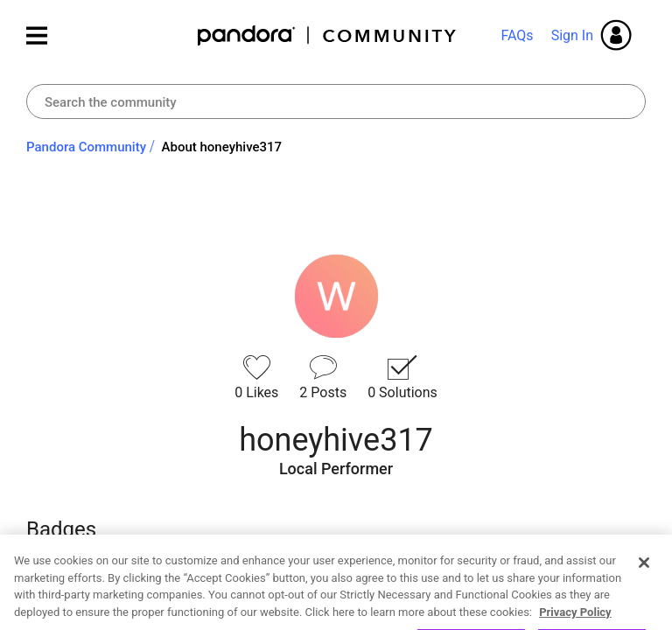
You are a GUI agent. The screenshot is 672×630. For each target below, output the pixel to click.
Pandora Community (328, 35)
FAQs (517, 35)
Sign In (572, 35)
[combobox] (336, 101)
